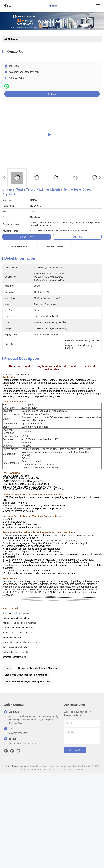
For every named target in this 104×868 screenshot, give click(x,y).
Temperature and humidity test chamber (21, 642)
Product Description (55, 247)
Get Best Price (27, 237)
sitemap (24, 766)
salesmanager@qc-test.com (24, 72)
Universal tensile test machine (17, 613)
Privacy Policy (11, 766)
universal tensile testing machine (38, 668)
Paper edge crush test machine (17, 633)
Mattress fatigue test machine (17, 652)
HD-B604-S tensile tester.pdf (16, 375)
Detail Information (19, 247)
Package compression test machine (19, 623)
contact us (75, 750)
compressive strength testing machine (27, 681)
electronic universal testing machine (26, 675)
